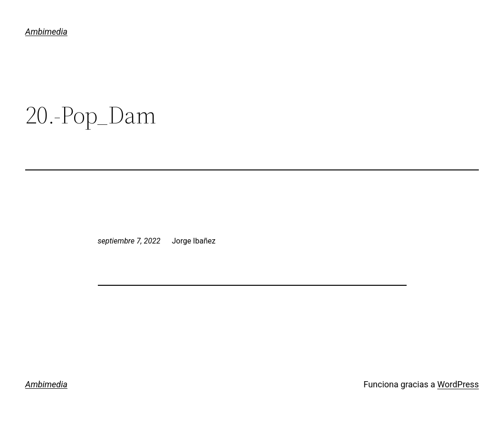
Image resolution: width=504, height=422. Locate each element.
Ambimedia (46, 32)
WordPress (458, 384)
